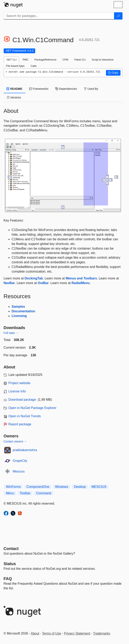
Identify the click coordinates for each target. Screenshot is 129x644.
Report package (20, 424)
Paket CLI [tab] (80, 60)
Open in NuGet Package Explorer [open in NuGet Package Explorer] (32, 408)
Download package (22, 400)
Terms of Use (52, 633)
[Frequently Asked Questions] (8, 579)
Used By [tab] (91, 89)
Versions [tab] (14, 97)
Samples (18, 307)
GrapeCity (20, 461)
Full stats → (11, 333)
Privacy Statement (77, 633)
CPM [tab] (65, 60)
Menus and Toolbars (81, 278)
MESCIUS (99, 487)
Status (10, 564)
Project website (20, 383)
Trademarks (102, 633)
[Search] (118, 16)
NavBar (9, 283)
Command (44, 493)
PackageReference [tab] (45, 60)
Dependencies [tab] (66, 89)
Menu (10, 493)
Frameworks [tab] (39, 89)
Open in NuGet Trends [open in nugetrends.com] (25, 416)
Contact (11, 549)
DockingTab (34, 278)
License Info (17, 391)
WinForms (13, 487)
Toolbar (25, 493)
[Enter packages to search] (59, 16)
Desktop (80, 487)
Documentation (23, 311)
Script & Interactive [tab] (103, 60)
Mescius (19, 471)
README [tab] (15, 89)
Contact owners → (15, 441)
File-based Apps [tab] (15, 66)
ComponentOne (38, 487)
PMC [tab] (25, 60)
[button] (113, 73)
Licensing (19, 316)
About (35, 633)
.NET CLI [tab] (11, 60)
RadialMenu (81, 283)
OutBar (43, 283)
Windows (62, 487)
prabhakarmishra (25, 450)
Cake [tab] (34, 66)
